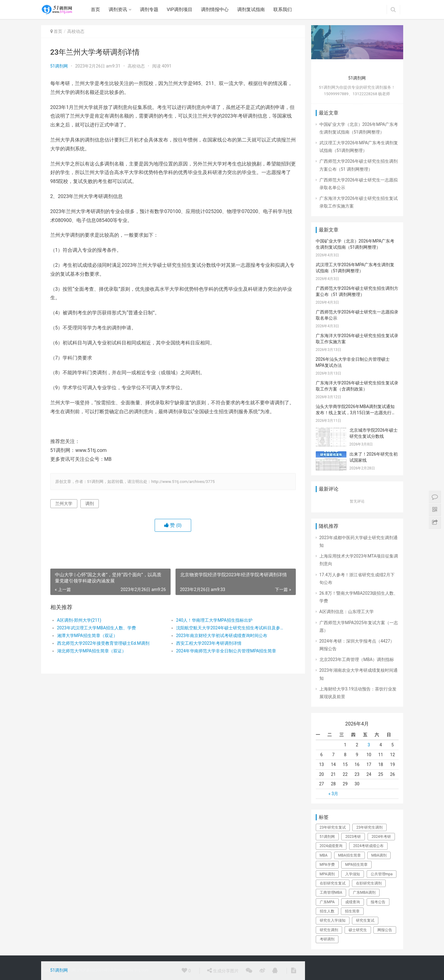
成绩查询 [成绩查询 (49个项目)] (353, 902)
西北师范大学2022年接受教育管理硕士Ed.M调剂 (103, 643)
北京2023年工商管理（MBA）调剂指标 (357, 659)
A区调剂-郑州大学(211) (79, 620)
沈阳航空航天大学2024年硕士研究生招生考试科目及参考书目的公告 (230, 628)
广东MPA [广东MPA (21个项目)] (327, 902)
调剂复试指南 (251, 10)
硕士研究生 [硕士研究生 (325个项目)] (358, 930)
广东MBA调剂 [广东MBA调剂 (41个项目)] (364, 892)
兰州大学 (64, 504)
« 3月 (333, 794)
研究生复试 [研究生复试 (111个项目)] (365, 920)
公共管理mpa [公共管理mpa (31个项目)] (382, 874)
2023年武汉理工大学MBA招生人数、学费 (97, 628)
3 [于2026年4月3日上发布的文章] (369, 745)
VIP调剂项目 (180, 10)
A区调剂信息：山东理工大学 (347, 612)
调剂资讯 (118, 10)
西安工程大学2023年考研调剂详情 (209, 643)
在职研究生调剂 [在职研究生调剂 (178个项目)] (369, 883)
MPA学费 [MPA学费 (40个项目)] (327, 865)
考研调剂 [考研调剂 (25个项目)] (327, 939)
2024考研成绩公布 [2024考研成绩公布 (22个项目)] (368, 846)
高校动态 (76, 31)
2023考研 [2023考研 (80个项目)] (353, 837)
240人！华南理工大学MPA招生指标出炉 (214, 620)
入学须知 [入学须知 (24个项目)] (353, 874)
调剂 (90, 504)
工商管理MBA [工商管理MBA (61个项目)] (331, 892)
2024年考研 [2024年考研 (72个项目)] (381, 837)
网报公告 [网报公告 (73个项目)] (385, 930)
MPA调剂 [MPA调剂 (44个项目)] (327, 874)
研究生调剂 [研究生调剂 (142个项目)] (329, 930)
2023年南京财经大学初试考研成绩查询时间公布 (222, 636)
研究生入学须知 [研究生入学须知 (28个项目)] (333, 920)
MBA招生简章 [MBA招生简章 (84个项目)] (349, 855)
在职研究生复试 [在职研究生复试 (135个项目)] (333, 883)
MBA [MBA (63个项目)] (324, 855)
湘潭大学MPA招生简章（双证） (87, 636)
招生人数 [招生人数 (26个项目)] (327, 911)
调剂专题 (149, 10)
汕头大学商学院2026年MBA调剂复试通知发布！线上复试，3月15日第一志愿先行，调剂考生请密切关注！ (356, 412)
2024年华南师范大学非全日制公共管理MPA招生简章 (226, 651)
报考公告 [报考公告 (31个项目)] (378, 902)
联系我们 (283, 10)
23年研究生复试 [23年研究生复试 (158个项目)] (333, 827)
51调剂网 (59, 66)
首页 (95, 10)
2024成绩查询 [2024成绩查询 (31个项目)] (331, 846)
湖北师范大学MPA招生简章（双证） (92, 651)
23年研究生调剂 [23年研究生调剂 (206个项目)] (369, 827)
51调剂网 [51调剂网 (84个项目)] (327, 837)
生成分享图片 (223, 970)
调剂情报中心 (215, 10)
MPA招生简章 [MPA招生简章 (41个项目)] (356, 865)
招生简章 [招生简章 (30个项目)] (352, 911)
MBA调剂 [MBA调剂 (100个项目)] (379, 855)
